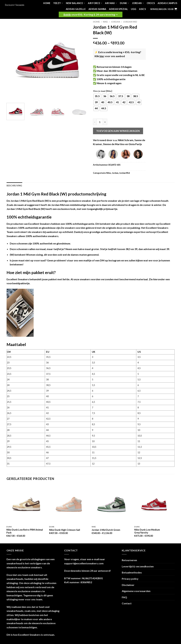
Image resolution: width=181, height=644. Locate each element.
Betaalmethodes (132, 572)
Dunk (125, 3)
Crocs (151, 3)
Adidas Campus (167, 3)
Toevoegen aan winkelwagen (118, 131)
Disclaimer (128, 585)
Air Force (95, 3)
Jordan (138, 3)
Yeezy (58, 3)
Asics (142, 9)
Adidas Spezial (118, 9)
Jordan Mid (130, 22)
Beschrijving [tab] (14, 186)
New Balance (76, 3)
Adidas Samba (97, 9)
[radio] (97, 96)
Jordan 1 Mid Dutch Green (106, 530)
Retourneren (129, 560)
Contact (127, 603)
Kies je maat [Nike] (103, 91)
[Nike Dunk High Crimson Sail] (69, 504)
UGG (134, 9)
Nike (105, 22)
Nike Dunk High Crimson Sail (65, 530)
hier (102, 56)
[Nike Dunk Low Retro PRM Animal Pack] (26, 504)
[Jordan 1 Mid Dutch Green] (111, 504)
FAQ (124, 597)
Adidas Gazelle (76, 9)
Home (47, 3)
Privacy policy (130, 579)
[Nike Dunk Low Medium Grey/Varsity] (154, 504)
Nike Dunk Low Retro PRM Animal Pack (25, 531)
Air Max (111, 3)
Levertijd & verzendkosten (138, 566)
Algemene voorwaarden (136, 591)
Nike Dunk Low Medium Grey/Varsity (147, 531)
